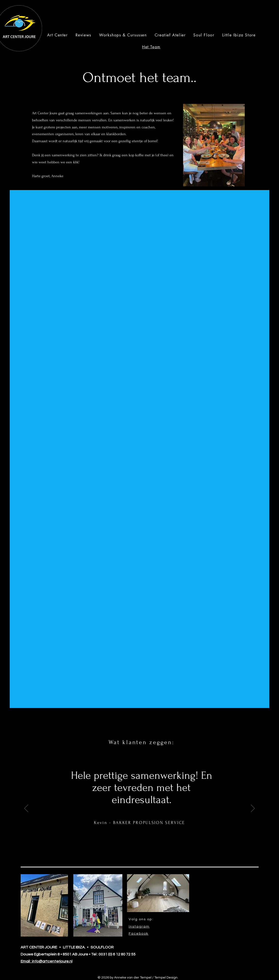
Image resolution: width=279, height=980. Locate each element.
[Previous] (26, 809)
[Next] (253, 809)
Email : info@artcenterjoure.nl (46, 961)
